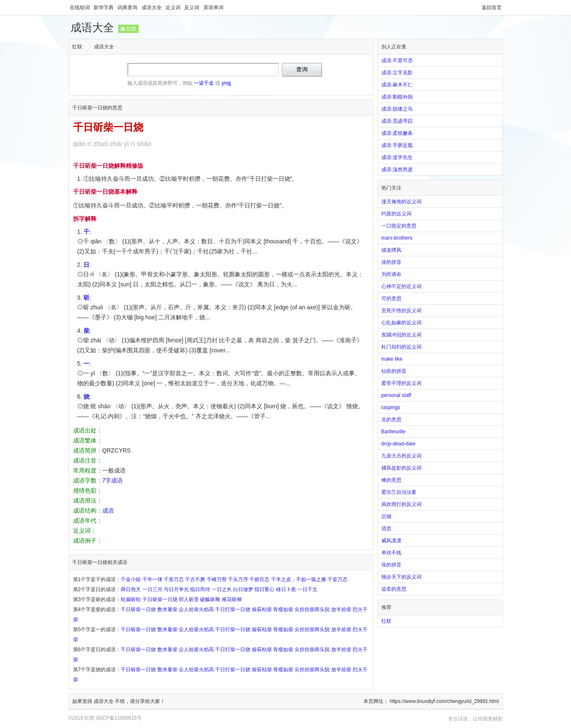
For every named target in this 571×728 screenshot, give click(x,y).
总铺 (386, 516)
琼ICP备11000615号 (119, 718)
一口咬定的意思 (399, 226)
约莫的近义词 (396, 214)
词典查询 (128, 8)
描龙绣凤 (391, 250)
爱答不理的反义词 (401, 383)
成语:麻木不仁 (397, 85)
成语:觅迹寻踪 (397, 121)
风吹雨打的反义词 (401, 504)
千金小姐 (131, 579)
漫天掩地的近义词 (401, 202)
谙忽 (386, 528)
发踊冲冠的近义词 (401, 335)
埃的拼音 (391, 565)
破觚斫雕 (210, 599)
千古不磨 (195, 579)
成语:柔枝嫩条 (397, 133)
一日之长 (222, 589)
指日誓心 (264, 589)
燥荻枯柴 (262, 609)
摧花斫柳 (232, 599)
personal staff (396, 395)
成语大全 (152, 8)
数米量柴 (167, 609)
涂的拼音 (391, 262)
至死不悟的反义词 (401, 311)
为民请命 (391, 274)
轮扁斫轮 (131, 599)
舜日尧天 (131, 589)
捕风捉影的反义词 (401, 468)
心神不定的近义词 (401, 286)
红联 (132, 29)
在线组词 (80, 8)
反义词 (192, 8)
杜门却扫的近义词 (401, 347)
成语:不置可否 (397, 61)
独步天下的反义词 (401, 577)
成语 (108, 511)
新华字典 (104, 8)
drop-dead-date (398, 444)
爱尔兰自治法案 (399, 492)
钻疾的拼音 (394, 371)
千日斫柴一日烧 (160, 599)
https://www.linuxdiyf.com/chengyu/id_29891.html (444, 701)
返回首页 (492, 8)
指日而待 (200, 589)
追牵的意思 (394, 589)
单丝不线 (391, 553)
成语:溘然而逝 (397, 169)
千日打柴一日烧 (233, 609)
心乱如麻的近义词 (401, 323)
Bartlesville (393, 432)
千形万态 (174, 579)
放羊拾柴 (341, 609)
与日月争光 (176, 589)
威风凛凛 (391, 541)
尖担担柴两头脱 (312, 609)
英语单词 (213, 8)
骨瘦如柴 (283, 609)
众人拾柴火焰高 (196, 609)
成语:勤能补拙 (397, 97)
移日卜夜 (286, 589)
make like (392, 359)
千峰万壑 (217, 579)
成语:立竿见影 (397, 73)
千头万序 (238, 579)
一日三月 (152, 589)
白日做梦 (243, 589)
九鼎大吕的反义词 (401, 456)
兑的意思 (391, 420)
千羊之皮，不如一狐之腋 (299, 579)
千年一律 (152, 579)
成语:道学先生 (397, 157)
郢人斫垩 (189, 599)
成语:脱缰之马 (397, 109)
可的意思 (391, 298)
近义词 (174, 8)
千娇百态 (259, 579)
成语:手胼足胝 (397, 145)
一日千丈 (307, 589)
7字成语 (113, 480)
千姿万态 (338, 579)
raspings (391, 407)
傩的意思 (391, 480)
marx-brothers (397, 238)
